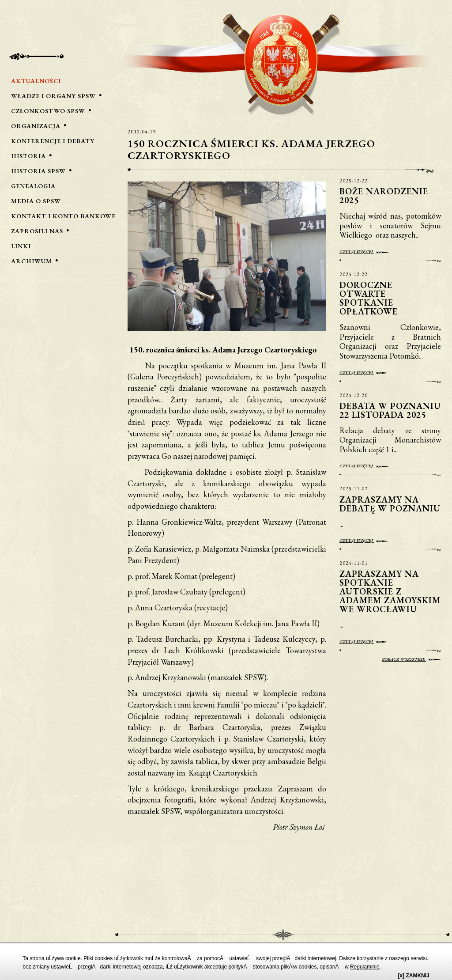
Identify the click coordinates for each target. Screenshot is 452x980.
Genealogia (33, 186)
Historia (28, 156)
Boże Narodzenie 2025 (384, 196)
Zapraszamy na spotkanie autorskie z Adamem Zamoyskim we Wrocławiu (390, 591)
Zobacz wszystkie (411, 659)
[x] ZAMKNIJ (413, 976)
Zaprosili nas (37, 231)
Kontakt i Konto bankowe (63, 216)
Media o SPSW (36, 201)
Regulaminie (365, 967)
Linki (21, 246)
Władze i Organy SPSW (53, 96)
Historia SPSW (38, 171)
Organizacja (36, 126)
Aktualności (36, 81)
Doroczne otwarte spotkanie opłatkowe (370, 298)
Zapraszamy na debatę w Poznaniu (390, 504)
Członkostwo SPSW (48, 111)
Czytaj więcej (364, 252)
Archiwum (32, 261)
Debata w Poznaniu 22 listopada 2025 (390, 410)
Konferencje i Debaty (53, 141)
